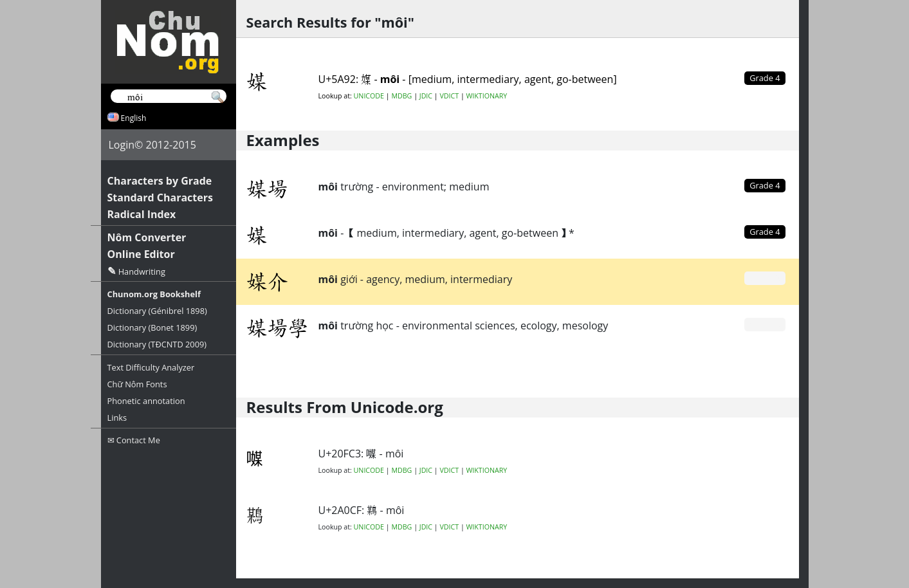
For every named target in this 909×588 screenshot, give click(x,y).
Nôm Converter (147, 237)
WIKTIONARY (487, 96)
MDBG (401, 96)
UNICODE (369, 96)
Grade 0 (765, 278)
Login (122, 145)
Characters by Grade (160, 181)
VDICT (449, 96)
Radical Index (142, 214)
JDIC (426, 96)
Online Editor (141, 254)
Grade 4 (765, 185)
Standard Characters (160, 198)
